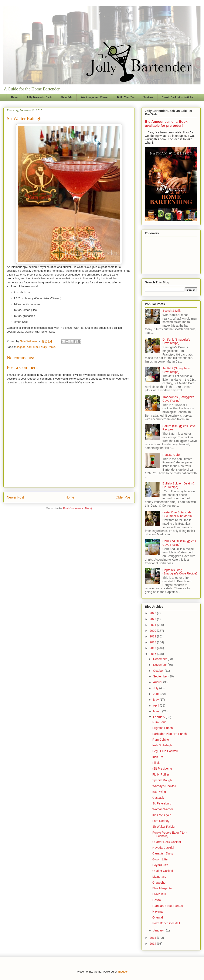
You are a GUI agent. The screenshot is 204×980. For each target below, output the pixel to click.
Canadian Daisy (163, 853)
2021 (153, 625)
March (158, 711)
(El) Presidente (162, 769)
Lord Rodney (161, 821)
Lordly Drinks (47, 347)
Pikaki (156, 763)
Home (15, 97)
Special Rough (162, 780)
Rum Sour (159, 722)
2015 (153, 938)
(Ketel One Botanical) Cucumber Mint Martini (178, 514)
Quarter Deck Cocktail (167, 842)
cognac (21, 347)
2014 (153, 944)
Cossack (158, 798)
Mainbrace (159, 877)
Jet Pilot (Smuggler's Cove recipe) (176, 370)
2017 (153, 648)
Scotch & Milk (172, 311)
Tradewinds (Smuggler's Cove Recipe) (178, 399)
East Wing (159, 792)
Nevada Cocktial (163, 848)
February (159, 717)
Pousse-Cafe (171, 455)
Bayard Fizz (160, 865)
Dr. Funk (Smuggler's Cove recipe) (176, 341)
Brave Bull (159, 894)
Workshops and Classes (95, 97)
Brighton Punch (163, 728)
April (156, 706)
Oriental (158, 917)
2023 (153, 613)
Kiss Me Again (162, 815)
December (160, 659)
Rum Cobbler (161, 740)
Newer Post (15, 497)
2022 (153, 619)
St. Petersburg (162, 803)
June (157, 694)
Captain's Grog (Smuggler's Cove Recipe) (180, 572)
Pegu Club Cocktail (165, 751)
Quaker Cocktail (163, 871)
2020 (153, 631)
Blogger (123, 972)
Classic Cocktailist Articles (177, 97)
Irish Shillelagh (162, 745)
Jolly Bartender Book (39, 97)
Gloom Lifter (160, 859)
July (156, 688)
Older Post (123, 497)
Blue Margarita (162, 888)
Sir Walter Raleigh (164, 827)
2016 (153, 654)
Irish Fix (158, 757)
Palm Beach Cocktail (166, 923)
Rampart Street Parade (168, 906)
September (161, 676)
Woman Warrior (163, 809)
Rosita (157, 900)
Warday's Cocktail (164, 786)
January (159, 930)
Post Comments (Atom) (77, 508)
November (160, 665)
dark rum (32, 347)
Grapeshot (159, 883)
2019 (153, 636)
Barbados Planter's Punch (169, 734)
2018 (153, 642)
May (156, 700)
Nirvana (157, 911)
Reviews (148, 97)
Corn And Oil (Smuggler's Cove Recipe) (179, 543)
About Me (66, 97)
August (158, 682)
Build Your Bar (126, 97)
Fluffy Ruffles (161, 774)
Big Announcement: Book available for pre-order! (166, 124)
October (159, 671)
